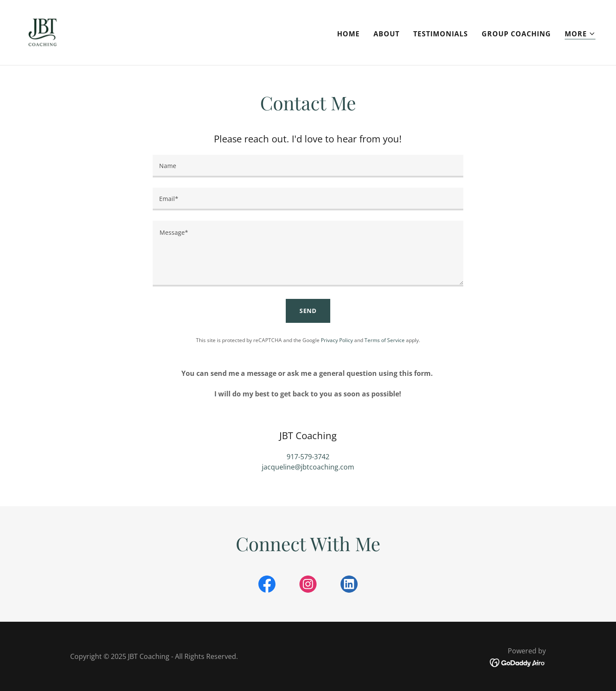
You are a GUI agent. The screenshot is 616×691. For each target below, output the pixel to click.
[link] (43, 32)
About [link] (386, 34)
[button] (580, 34)
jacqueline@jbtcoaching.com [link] (308, 467)
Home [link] (348, 34)
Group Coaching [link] (516, 34)
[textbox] (308, 166)
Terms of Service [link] (385, 340)
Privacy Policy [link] (337, 340)
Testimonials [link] (441, 34)
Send (308, 311)
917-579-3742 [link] (308, 457)
